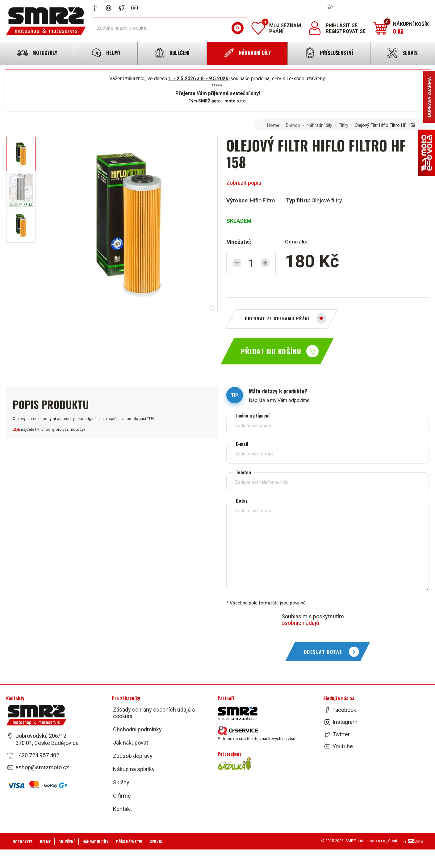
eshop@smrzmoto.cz (42, 767)
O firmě (122, 796)
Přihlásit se (342, 25)
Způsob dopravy (133, 756)
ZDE (16, 429)
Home (273, 125)
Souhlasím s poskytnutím (313, 620)
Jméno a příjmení (253, 415)
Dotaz (242, 501)
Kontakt (122, 809)
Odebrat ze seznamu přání (277, 318)
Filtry (343, 125)
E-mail (242, 444)
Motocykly (22, 842)
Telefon (243, 472)
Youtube (343, 746)
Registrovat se (346, 31)
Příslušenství (129, 842)
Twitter (341, 734)
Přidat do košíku (271, 351)
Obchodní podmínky (137, 729)
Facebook (344, 710)
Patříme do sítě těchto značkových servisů (256, 733)
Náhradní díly (319, 125)
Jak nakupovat (131, 743)
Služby (121, 782)
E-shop (293, 125)
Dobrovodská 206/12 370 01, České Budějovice (47, 739)
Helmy (45, 842)
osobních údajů (300, 623)
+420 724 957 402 (37, 755)
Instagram (345, 722)
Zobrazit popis (244, 183)
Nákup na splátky (134, 769)
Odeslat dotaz (323, 652)
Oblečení (67, 842)
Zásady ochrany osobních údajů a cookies (154, 713)
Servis (156, 842)
